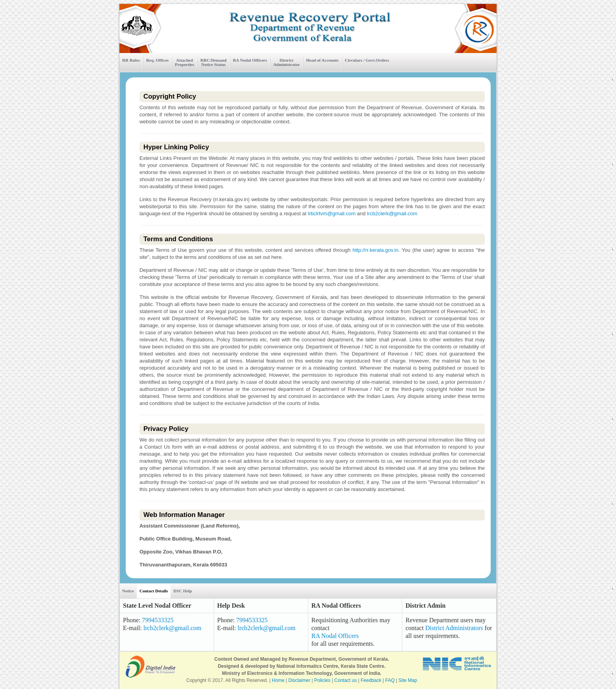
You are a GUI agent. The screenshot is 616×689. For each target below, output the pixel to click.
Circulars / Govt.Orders (367, 60)
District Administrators (454, 628)
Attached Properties (184, 62)
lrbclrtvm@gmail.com (332, 213)
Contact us (346, 680)
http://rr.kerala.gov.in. (375, 250)
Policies (322, 680)
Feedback (371, 680)
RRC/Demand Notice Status (214, 62)
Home (278, 680)
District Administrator (286, 62)
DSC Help (182, 591)
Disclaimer (299, 680)
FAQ (390, 680)
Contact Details (154, 591)
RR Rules (131, 60)
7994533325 (158, 620)
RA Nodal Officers (250, 60)
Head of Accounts (322, 60)
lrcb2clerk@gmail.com (392, 213)
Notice (128, 591)
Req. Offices (157, 60)
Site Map (408, 680)
